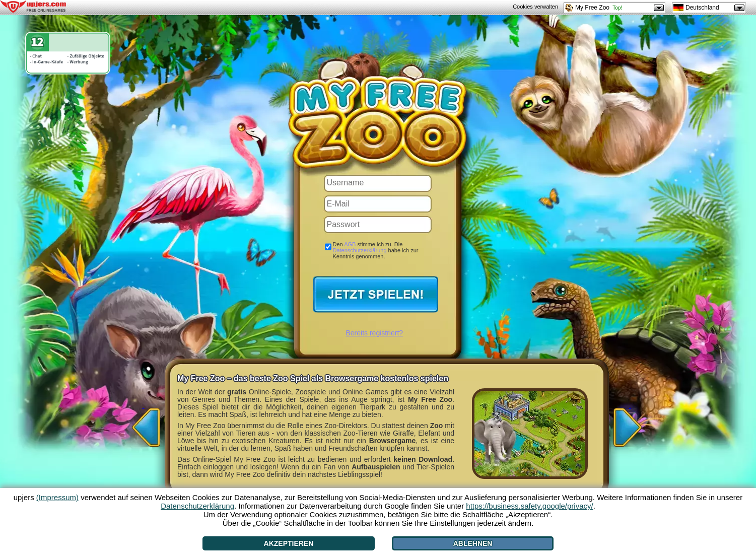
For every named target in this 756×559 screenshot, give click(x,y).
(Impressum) (57, 497)
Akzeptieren (289, 543)
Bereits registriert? (375, 333)
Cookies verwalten (535, 7)
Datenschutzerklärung (360, 250)
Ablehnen (473, 543)
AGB (350, 244)
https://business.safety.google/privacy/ (529, 506)
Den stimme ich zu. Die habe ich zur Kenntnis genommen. (376, 250)
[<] (144, 424)
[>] (630, 424)
